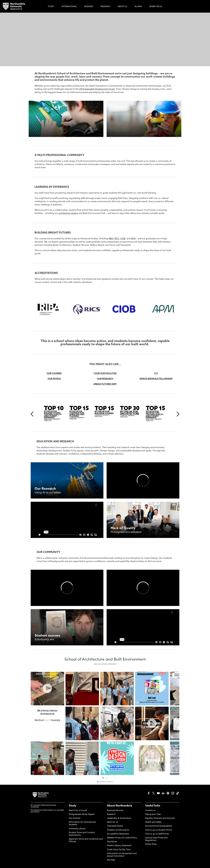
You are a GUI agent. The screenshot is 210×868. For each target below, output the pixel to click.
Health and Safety (153, 822)
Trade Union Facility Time (119, 850)
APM (133, 239)
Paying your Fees (153, 814)
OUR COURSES (54, 374)
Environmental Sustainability (159, 826)
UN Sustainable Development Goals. (97, 89)
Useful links (153, 806)
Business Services (115, 811)
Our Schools (75, 818)
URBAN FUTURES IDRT (105, 384)
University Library (77, 829)
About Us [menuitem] (122, 7)
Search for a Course (78, 811)
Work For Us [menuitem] (156, 7)
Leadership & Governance (119, 818)
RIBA (111, 239)
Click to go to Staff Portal (157, 834)
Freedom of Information (118, 830)
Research (111, 814)
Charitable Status (115, 826)
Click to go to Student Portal (159, 830)
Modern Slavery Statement (119, 846)
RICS (117, 239)
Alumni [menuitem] (138, 7)
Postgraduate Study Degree (82, 814)
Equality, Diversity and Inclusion (160, 818)
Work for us (112, 822)
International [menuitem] (69, 7)
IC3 (156, 374)
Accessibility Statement (118, 834)
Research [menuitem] (105, 7)
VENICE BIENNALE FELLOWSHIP (156, 379)
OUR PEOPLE (54, 379)
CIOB (123, 239)
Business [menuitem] (89, 7)
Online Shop (151, 844)
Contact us (150, 811)
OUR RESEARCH (105, 379)
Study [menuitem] (51, 7)
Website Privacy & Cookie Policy (122, 838)
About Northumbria (120, 806)
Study (73, 806)
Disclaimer (112, 842)
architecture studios (68, 213)
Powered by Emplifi (105, 782)
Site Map (111, 860)
